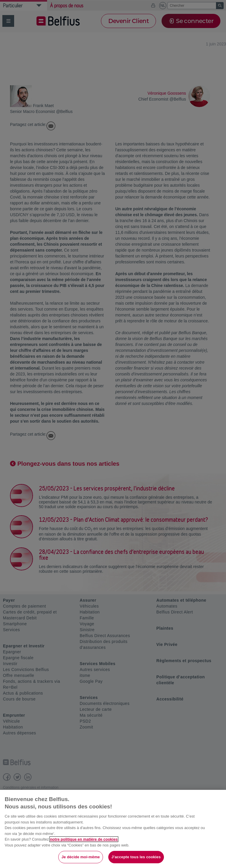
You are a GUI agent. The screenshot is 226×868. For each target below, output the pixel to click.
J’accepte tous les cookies (136, 857)
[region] (113, 829)
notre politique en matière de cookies (84, 839)
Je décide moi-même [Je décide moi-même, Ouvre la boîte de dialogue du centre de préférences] (81, 857)
